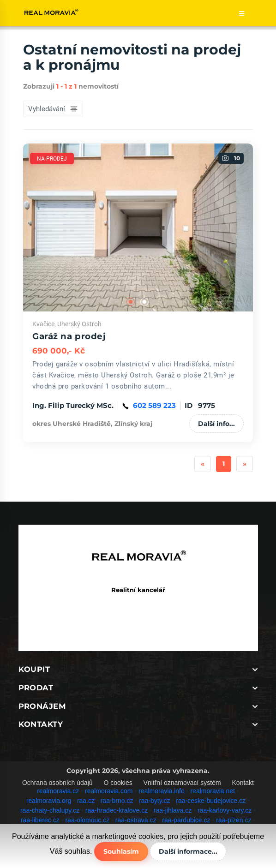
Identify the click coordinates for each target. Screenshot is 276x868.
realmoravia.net (213, 791)
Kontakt (243, 783)
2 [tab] (145, 302)
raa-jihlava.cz (173, 810)
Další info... (216, 424)
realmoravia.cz (58, 791)
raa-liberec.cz (40, 820)
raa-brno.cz (117, 801)
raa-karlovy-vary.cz (225, 810)
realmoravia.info (162, 791)
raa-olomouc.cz (87, 820)
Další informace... (188, 851)
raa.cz (86, 801)
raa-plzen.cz (234, 820)
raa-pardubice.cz (186, 820)
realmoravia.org (49, 801)
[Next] (245, 464)
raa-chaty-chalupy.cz (50, 810)
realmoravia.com (109, 791)
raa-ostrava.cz (136, 820)
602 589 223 (154, 405)
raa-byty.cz (154, 801)
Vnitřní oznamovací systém (182, 783)
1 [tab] (131, 302)
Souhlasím (121, 851)
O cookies (118, 783)
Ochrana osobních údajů (57, 783)
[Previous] (203, 464)
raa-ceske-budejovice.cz (211, 801)
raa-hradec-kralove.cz (117, 810)
